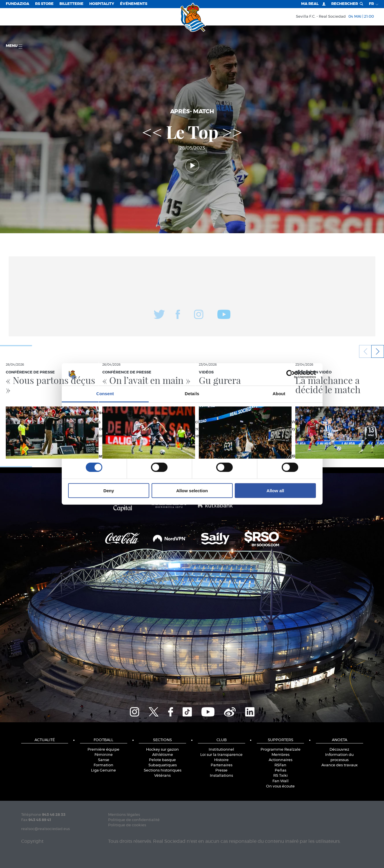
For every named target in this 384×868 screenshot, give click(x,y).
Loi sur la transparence (221, 755)
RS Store (44, 4)
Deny (109, 490)
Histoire (221, 760)
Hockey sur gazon (162, 750)
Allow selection (192, 490)
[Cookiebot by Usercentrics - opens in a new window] (291, 374)
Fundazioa (18, 4)
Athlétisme (163, 755)
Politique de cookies (127, 825)
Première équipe (103, 750)
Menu (14, 46)
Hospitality (102, 4)
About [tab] (279, 394)
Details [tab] (192, 394)
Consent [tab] (105, 394)
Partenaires (222, 765)
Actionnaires (281, 760)
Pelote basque (162, 760)
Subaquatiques (163, 765)
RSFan (280, 765)
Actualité (45, 740)
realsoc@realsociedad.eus (46, 829)
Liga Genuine (103, 771)
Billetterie (71, 4)
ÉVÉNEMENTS (134, 4)
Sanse (104, 760)
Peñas (281, 771)
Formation (103, 765)
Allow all (275, 490)
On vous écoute (280, 786)
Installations (221, 776)
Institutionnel (221, 750)
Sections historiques (163, 771)
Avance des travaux (340, 765)
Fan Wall (281, 781)
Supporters (281, 740)
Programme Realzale (281, 750)
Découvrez (339, 750)
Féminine (104, 755)
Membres (281, 755)
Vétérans (162, 776)
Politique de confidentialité (134, 820)
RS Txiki (281, 776)
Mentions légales (124, 815)
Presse (221, 771)
